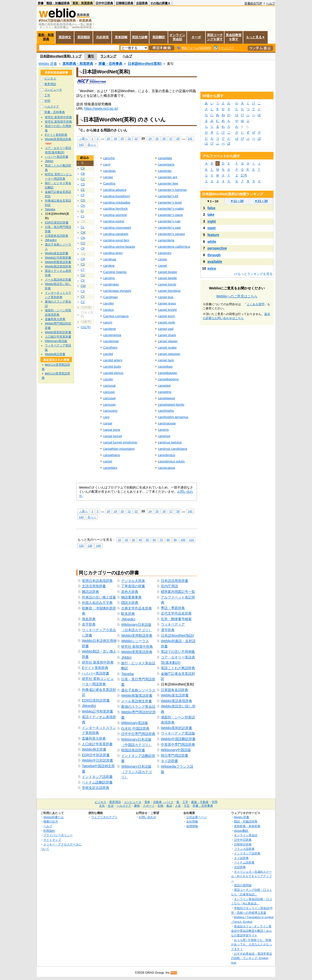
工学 (47, 95)
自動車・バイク (163, 802)
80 (168, 540)
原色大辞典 (130, 592)
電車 (147, 802)
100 (183, 540)
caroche (109, 158)
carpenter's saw (169, 228)
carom (108, 322)
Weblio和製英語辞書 (137, 696)
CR (83, 259)
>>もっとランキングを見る (253, 274)
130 (90, 545)
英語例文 (65, 37)
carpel (108, 461)
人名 (178, 806)
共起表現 (102, 37)
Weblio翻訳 (241, 831)
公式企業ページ (196, 817)
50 (147, 540)
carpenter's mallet (171, 209)
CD (83, 185)
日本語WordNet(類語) (177, 636)
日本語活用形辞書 (175, 581)
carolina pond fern (116, 240)
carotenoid (111, 341)
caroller (108, 303)
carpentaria (166, 164)
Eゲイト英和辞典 (95, 668)
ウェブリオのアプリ (104, 817)
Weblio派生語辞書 (175, 695)
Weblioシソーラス (135, 641)
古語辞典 (142, 3)
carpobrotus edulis (171, 461)
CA (83, 168)
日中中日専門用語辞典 (138, 734)
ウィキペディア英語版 (178, 733)
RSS (174, 973)
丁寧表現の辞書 (133, 586)
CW (83, 286)
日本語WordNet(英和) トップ (61, 56)
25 (157, 138)
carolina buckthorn (117, 196)
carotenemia (112, 335)
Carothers (110, 348)
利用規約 (49, 831)
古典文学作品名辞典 (136, 608)
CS (83, 265)
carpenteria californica (174, 247)
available (215, 262)
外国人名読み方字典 (97, 603)
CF (83, 195)
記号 (244, 175)
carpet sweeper (169, 354)
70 (161, 540)
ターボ (196, 37)
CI (82, 211)
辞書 (41, 3)
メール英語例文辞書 (136, 701)
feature (213, 235)
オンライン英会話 (177, 37)
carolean (109, 171)
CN (83, 238)
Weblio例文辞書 (94, 749)
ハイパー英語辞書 (96, 673)
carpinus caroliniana (173, 449)
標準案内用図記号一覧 (178, 592)
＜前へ (83, 138)
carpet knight (167, 310)
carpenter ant (168, 177)
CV (83, 281)
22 (136, 138)
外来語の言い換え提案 (99, 597)
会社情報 (192, 821)
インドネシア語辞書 (97, 777)
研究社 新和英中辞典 (137, 647)
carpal (108, 423)
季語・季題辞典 (173, 608)
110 (191, 540)
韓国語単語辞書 (133, 750)
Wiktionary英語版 (134, 723)
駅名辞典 (128, 614)
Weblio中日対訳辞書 (97, 760)
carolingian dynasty (117, 291)
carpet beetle (167, 278)
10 (120, 540)
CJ (83, 216)
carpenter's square (171, 234)
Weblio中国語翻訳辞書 (178, 739)
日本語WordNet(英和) (145, 64)
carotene (109, 329)
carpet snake (167, 348)
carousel (109, 398)
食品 (169, 806)
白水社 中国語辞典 (135, 728)
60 (154, 540)
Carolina (109, 183)
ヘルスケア (52, 107)
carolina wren (113, 253)
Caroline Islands (115, 272)
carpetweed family (171, 405)
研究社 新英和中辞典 (98, 662)
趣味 (137, 806)
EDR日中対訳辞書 (96, 755)
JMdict (126, 657)
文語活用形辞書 (94, 586)
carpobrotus (167, 455)
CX (83, 291)
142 (81, 144)
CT (83, 270)
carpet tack (166, 360)
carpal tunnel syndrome (120, 442)
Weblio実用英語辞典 (137, 652)
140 (98, 545)
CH (83, 206)
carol (107, 164)
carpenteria (166, 240)
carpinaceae (167, 423)
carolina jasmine (115, 215)
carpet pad (166, 329)
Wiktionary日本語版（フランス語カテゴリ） (136, 772)
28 (178, 138)
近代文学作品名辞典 (176, 613)
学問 (47, 101)
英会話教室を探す (234, 37)
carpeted (164, 386)
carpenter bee (168, 183)
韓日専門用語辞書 (175, 755)
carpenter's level (170, 202)
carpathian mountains (119, 449)
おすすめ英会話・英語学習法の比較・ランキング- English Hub (252, 958)
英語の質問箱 (243, 885)
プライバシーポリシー (58, 835)
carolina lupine (114, 221)
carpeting (165, 392)
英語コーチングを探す (215, 37)
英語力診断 (140, 37)
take (211, 215)
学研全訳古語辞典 (96, 788)
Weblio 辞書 (48, 64)
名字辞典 (89, 624)
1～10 (212, 201)
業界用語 (50, 84)
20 (122, 138)
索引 (91, 56)
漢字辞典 (168, 630)
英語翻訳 (159, 37)
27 (171, 138)
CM (83, 233)
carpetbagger (168, 373)
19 (115, 138)
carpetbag (165, 367)
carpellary (110, 468)
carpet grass (167, 303)
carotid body (112, 367)
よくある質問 (255, 304)
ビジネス (50, 78)
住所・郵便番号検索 (176, 619)
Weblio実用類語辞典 (137, 636)
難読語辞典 (90, 592)
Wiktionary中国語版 (176, 750)
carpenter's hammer (172, 190)
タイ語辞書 (169, 761)
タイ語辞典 (241, 858)
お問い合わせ (147, 817)
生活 (111, 806)
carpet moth (167, 322)
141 (190, 138)
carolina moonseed (117, 228)
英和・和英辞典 (83, 3)
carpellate (165, 158)
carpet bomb (167, 284)
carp (106, 417)
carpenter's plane (171, 215)
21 (129, 138)
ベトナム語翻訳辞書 (97, 782)
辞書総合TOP (253, 3)
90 (175, 540)
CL (83, 227)
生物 (160, 806)
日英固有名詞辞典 (175, 690)
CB (83, 174)
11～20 (237, 201)
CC (83, 179)
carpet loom (166, 316)
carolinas (110, 259)
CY (83, 297)
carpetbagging (168, 379)
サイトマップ (52, 840)
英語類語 (84, 37)
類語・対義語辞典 (58, 3)
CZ (83, 302)
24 (150, 138)
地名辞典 (89, 619)
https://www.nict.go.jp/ (101, 108)
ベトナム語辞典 (244, 862)
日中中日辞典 (104, 3)
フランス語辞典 (244, 849)
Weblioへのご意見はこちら (237, 296)
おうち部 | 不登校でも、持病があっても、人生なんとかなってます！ (252, 944)
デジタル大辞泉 (133, 581)
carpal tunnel (112, 436)
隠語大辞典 (130, 603)
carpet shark (167, 335)
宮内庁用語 (169, 586)
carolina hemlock (115, 209)
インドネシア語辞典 (247, 853)
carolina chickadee (117, 202)
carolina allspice (115, 190)
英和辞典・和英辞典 (78, 64)
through (214, 255)
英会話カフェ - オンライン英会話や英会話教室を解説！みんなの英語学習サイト (252, 931)
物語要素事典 (131, 597)
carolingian (111, 284)
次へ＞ (92, 144)
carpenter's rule (169, 221)
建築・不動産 (200, 802)
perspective (217, 248)
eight (212, 221)
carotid (108, 354)
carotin (108, 379)
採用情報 (192, 826)
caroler (108, 177)
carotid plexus (113, 373)
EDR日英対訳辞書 (96, 700)
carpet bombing (169, 291)
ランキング (108, 56)
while (212, 242)
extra (212, 268)
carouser (109, 405)
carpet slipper (168, 341)
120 (81, 545)
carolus (108, 310)
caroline (109, 266)
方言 (187, 806)
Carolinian (111, 297)
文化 (102, 806)
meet (212, 228)
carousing (110, 411)
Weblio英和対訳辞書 (176, 728)
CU (83, 275)
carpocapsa (166, 468)
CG (83, 200)
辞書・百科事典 (110, 64)
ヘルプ (271, 3)
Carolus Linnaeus (116, 316)
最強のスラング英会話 (138, 706)
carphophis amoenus (173, 417)
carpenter (165, 171)
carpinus (164, 436)
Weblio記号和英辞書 (97, 711)
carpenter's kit (168, 196)
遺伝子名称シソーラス (138, 690)
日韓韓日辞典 (125, 3)
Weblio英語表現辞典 (176, 701)
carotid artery (113, 360)
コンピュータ (53, 90)
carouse (109, 392)
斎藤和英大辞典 (94, 738)
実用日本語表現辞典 (97, 581)
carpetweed (166, 398)
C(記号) (86, 327)
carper (163, 259)
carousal (109, 386)
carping (163, 430)
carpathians (112, 455)
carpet (162, 266)
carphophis (166, 411)
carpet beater (168, 272)
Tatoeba (127, 674)
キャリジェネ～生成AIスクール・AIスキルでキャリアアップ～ (251, 876)
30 (133, 540)
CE (83, 190)
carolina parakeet (116, 234)
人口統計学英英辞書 (97, 744)
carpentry (165, 253)
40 (140, 540)
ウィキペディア (173, 624)
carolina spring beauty (119, 247)
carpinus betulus (170, 442)
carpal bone (112, 430)
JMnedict (89, 706)
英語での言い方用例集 (178, 652)
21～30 (261, 201)
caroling (109, 278)
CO (83, 243)
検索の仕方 (51, 821)
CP (83, 249)
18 (108, 138)
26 (164, 138)
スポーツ (149, 806)
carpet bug (166, 297)
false (211, 208)
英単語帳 (121, 37)
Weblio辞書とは (54, 817)
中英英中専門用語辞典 (178, 745)
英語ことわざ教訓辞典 (178, 668)
